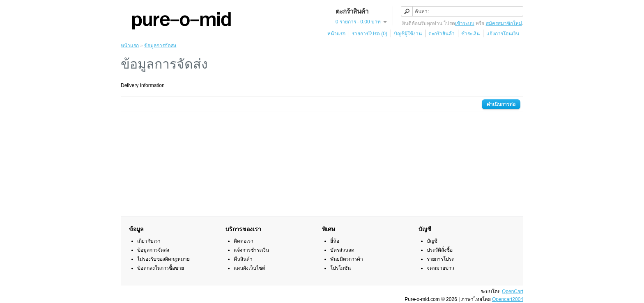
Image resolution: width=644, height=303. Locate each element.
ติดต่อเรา (244, 241)
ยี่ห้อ (335, 241)
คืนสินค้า (243, 259)
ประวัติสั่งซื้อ (440, 250)
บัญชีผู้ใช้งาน (408, 34)
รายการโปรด (441, 259)
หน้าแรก (336, 34)
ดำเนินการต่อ (501, 104)
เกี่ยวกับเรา (149, 241)
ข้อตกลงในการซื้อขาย (161, 268)
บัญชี (432, 241)
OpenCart (513, 292)
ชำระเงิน (470, 34)
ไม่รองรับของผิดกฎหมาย (163, 259)
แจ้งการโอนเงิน (503, 34)
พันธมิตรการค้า (347, 259)
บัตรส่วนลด (342, 250)
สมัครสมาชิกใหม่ (504, 23)
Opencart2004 (508, 299)
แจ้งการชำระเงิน (251, 250)
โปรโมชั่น (340, 268)
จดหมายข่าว (440, 268)
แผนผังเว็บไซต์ (250, 268)
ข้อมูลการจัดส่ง (160, 46)
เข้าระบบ (465, 23)
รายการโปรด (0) (370, 34)
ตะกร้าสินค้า (442, 34)
